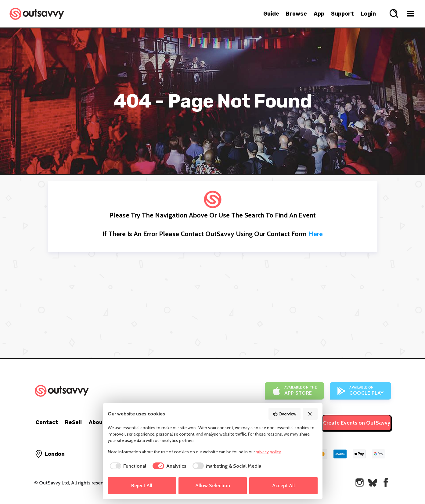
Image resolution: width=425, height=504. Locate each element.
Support (342, 14)
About (97, 422)
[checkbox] (127, 466)
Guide (271, 14)
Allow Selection (213, 486)
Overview (285, 414)
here (315, 234)
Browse (296, 14)
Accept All (283, 486)
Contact (47, 422)
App (319, 14)
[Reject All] (310, 414)
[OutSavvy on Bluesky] (373, 482)
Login (368, 14)
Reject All (142, 486)
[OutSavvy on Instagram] (360, 482)
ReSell (73, 422)
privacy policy (268, 452)
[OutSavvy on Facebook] (386, 482)
